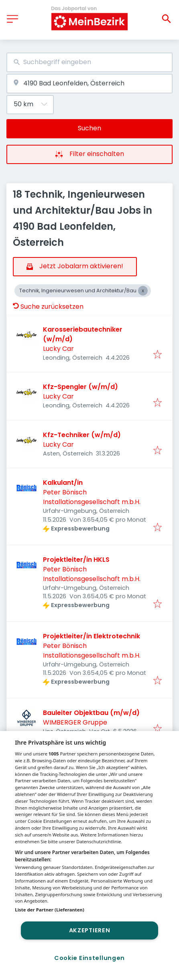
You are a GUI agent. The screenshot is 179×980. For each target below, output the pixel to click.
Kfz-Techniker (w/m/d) (82, 435)
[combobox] (89, 62)
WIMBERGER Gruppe (75, 722)
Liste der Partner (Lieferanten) (50, 910)
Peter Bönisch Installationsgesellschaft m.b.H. (92, 497)
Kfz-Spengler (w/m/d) (80, 387)
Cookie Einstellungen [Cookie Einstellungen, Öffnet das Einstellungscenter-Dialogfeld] (89, 958)
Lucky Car (58, 349)
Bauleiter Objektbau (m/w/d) (91, 713)
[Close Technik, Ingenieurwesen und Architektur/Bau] (143, 291)
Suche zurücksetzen (48, 307)
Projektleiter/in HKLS (76, 560)
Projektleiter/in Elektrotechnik (92, 636)
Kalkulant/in (63, 483)
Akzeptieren (90, 930)
